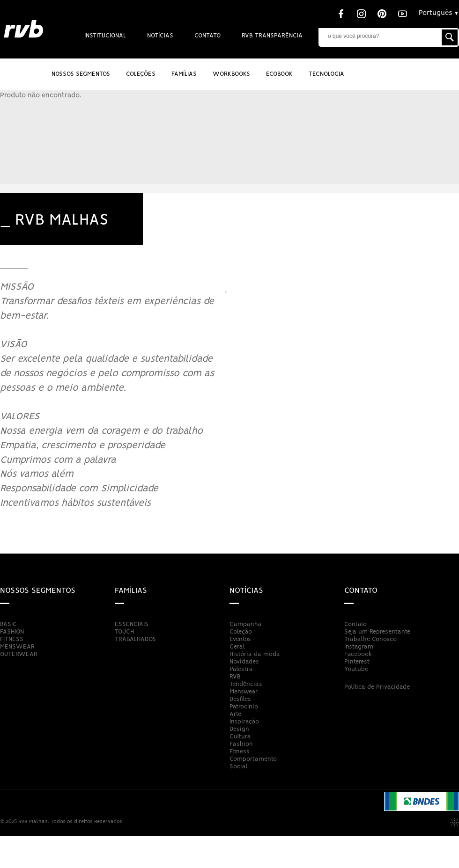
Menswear (244, 692)
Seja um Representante (377, 632)
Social (239, 767)
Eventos (240, 639)
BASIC (8, 624)
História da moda (255, 654)
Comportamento (253, 759)
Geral (237, 647)
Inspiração (244, 722)
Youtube (356, 669)
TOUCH (124, 632)
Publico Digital (455, 822)
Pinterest (357, 662)
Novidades (244, 662)
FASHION (12, 632)
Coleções (141, 74)
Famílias (131, 591)
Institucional (105, 36)
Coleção (241, 632)
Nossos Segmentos (81, 74)
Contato (207, 36)
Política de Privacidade (377, 687)
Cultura (240, 737)
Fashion (241, 744)
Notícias (160, 36)
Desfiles (240, 699)
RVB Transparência (272, 36)
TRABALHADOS (135, 639)
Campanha (246, 624)
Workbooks (231, 74)
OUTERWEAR (19, 654)
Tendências (246, 684)
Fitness (240, 752)
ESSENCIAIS (132, 624)
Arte (235, 714)
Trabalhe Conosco (370, 639)
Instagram (359, 647)
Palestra (241, 669)
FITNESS (12, 639)
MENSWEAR (17, 647)
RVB (235, 677)
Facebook (358, 654)
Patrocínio (244, 707)
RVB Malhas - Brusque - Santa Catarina (23, 29)
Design (239, 729)
